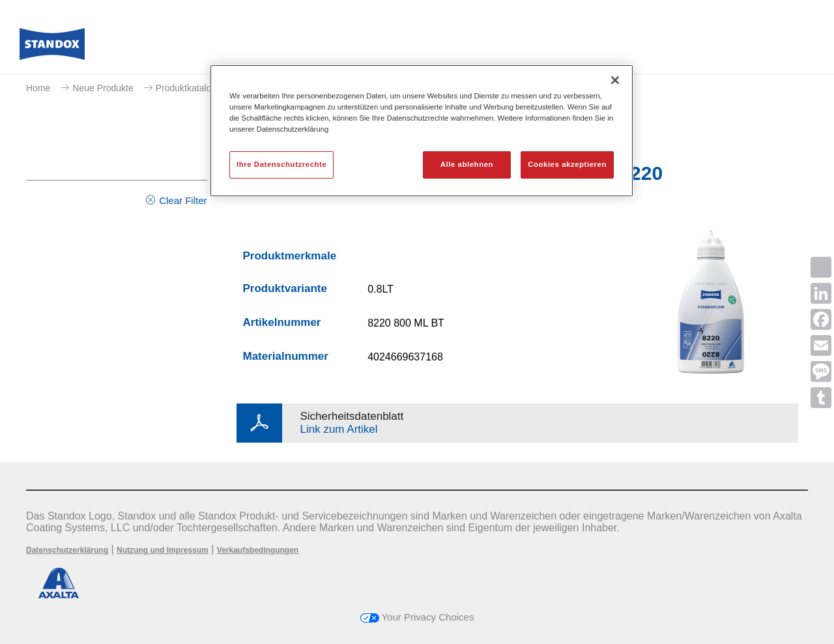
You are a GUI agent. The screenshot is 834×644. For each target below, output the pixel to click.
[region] (422, 131)
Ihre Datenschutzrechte (281, 164)
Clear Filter (183, 200)
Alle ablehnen (467, 164)
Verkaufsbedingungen (258, 550)
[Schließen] (615, 80)
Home (38, 88)
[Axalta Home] (52, 48)
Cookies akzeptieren (567, 164)
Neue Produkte (103, 88)
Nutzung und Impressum (163, 550)
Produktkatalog (186, 88)
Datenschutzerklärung (67, 550)
